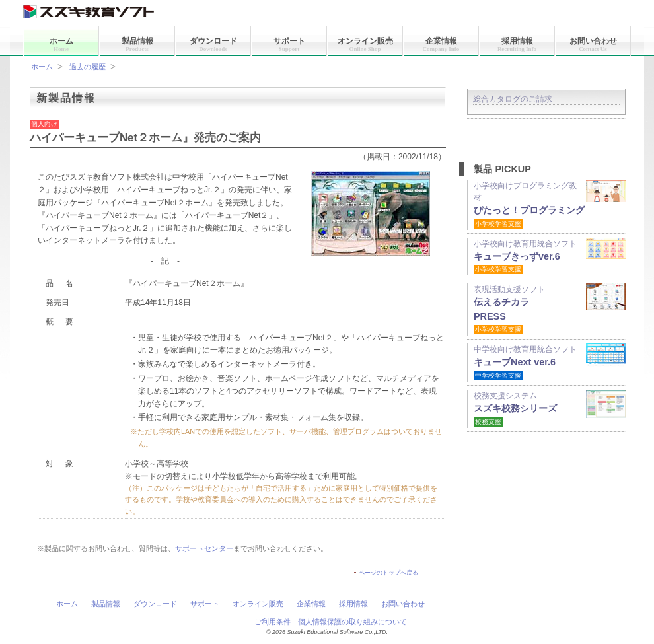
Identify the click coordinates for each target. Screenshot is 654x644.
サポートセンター (204, 548)
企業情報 (441, 44)
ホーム (61, 44)
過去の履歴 (88, 67)
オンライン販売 (365, 44)
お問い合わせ (593, 44)
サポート (289, 44)
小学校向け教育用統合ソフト (550, 256)
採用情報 (517, 44)
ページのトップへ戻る (388, 573)
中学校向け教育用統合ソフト (550, 362)
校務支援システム (550, 408)
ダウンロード (213, 44)
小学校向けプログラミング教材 (550, 204)
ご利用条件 (272, 622)
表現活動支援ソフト (550, 309)
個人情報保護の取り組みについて (352, 622)
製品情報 (137, 44)
